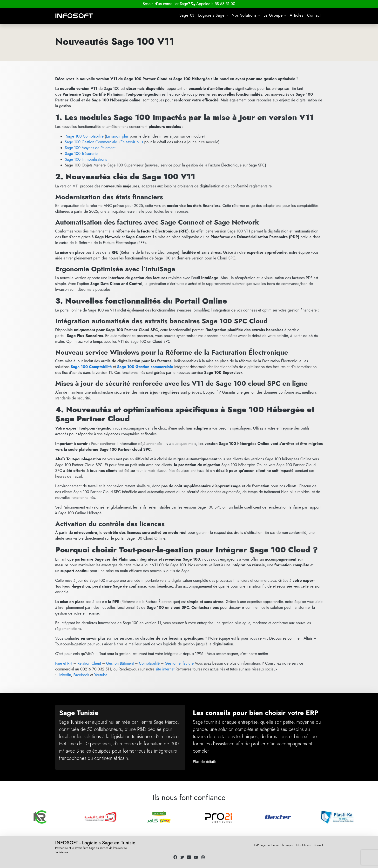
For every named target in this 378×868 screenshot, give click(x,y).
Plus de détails (205, 762)
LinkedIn (64, 675)
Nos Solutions (244, 15)
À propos (287, 845)
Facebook (81, 675)
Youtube (101, 675)
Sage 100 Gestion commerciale (145, 367)
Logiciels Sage (211, 15)
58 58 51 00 (213, 4)
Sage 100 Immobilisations (86, 159)
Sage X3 (187, 15)
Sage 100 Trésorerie (81, 154)
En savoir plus (117, 136)
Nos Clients (303, 845)
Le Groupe (273, 15)
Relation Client (89, 663)
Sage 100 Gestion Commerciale (91, 142)
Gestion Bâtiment (120, 663)
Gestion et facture (179, 663)
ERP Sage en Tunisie (267, 845)
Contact (314, 15)
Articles (297, 15)
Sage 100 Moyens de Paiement (90, 148)
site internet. (165, 669)
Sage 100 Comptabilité (85, 136)
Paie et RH (64, 663)
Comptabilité (149, 663)
